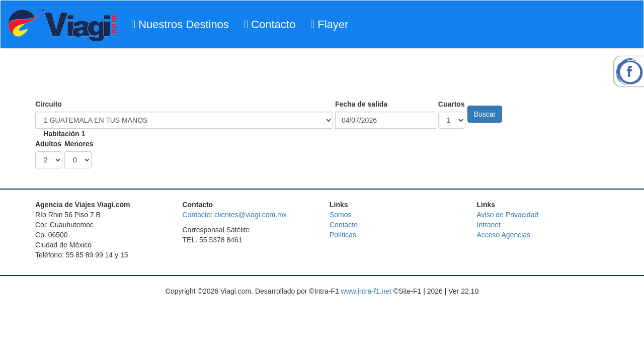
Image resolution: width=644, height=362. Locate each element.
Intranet (489, 225)
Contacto (270, 24)
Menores (79, 144)
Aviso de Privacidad (508, 215)
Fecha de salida (361, 104)
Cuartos (452, 104)
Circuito (49, 104)
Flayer (329, 24)
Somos (341, 215)
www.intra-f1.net (366, 291)
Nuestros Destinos (180, 24)
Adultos (48, 144)
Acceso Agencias (504, 235)
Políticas (343, 235)
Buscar (485, 114)
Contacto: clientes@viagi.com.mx (235, 215)
